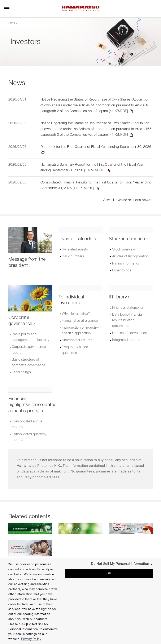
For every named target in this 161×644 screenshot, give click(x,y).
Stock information (127, 240)
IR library (118, 298)
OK (109, 573)
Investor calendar (76, 240)
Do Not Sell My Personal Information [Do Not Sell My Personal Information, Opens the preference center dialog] (120, 564)
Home (12, 23)
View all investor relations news (126, 201)
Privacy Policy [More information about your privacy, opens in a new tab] (31, 639)
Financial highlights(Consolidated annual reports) (33, 406)
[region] (80, 601)
